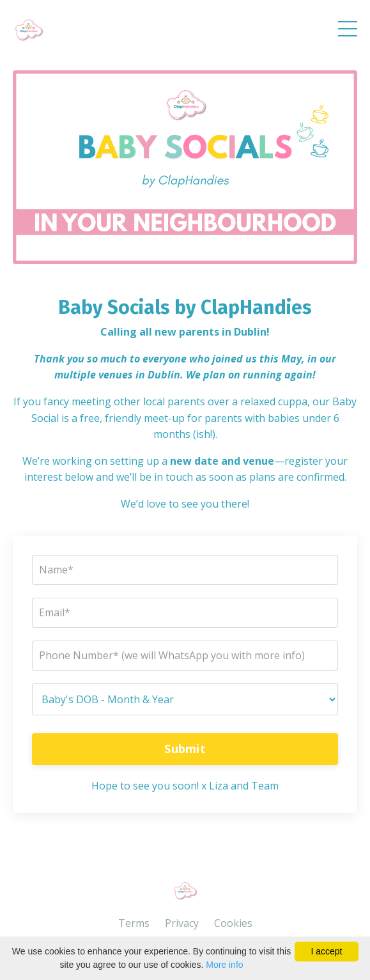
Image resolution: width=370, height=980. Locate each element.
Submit (185, 749)
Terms (134, 923)
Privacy (182, 923)
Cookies (233, 923)
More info (224, 965)
